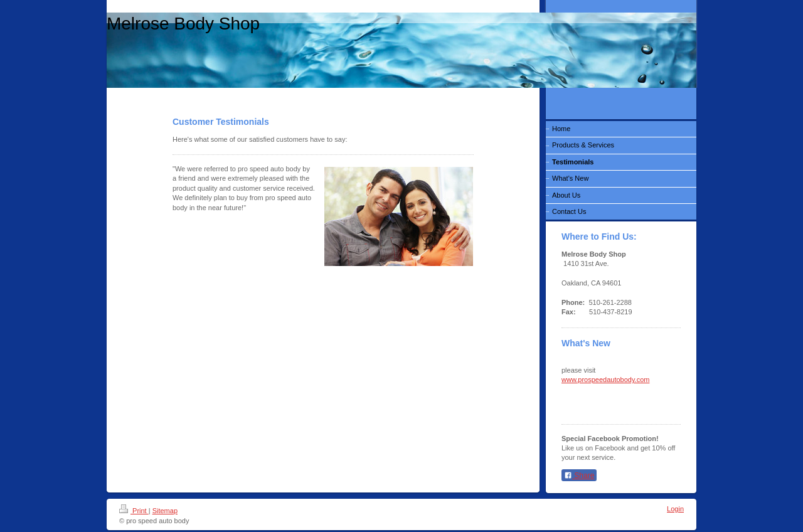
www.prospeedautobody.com (605, 380)
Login (675, 509)
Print (134, 511)
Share (579, 476)
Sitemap (165, 511)
